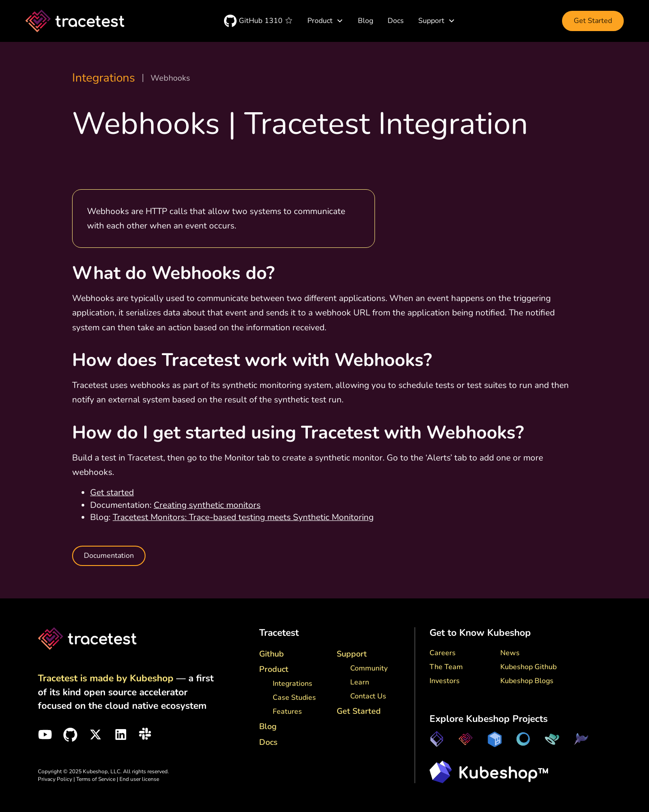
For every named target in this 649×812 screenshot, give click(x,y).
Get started (112, 493)
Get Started (593, 21)
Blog (366, 21)
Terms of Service (96, 779)
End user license (139, 779)
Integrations (104, 78)
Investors (445, 681)
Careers (443, 653)
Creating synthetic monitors (207, 505)
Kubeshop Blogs (527, 681)
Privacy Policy (55, 779)
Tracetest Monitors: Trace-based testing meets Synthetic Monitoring (243, 517)
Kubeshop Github (528, 667)
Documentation (109, 556)
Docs (396, 21)
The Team (446, 667)
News (510, 653)
